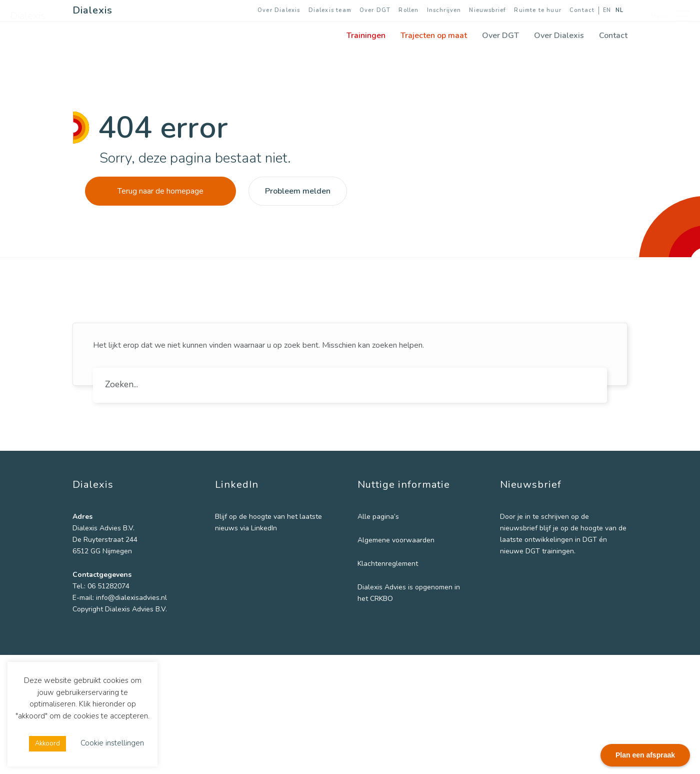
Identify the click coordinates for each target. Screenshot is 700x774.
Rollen (408, 10)
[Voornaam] (550, 568)
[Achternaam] (550, 602)
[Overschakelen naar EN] (605, 11)
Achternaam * (525, 586)
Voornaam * (522, 553)
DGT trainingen (550, 728)
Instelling (517, 620)
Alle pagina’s (378, 517)
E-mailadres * (525, 520)
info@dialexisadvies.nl (131, 598)
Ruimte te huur (538, 10)
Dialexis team (330, 10)
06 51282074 (108, 586)
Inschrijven (444, 10)
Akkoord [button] (47, 743)
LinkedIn (264, 528)
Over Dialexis (279, 10)
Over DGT (375, 10)
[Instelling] (550, 635)
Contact (582, 10)
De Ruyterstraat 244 (105, 540)
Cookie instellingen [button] (112, 743)
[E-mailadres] (550, 535)
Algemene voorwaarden (396, 540)
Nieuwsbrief (487, 10)
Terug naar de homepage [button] (160, 191)
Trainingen (366, 36)
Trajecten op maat (434, 36)
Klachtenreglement (388, 564)
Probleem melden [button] (298, 191)
